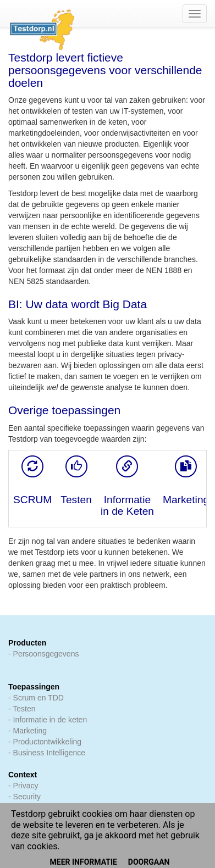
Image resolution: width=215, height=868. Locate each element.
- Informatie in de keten (48, 720)
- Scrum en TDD (36, 698)
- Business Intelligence (47, 753)
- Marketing (27, 731)
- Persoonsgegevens (43, 654)
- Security (24, 797)
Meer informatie (84, 862)
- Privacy (23, 786)
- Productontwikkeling (45, 742)
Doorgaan (149, 862)
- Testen (22, 709)
